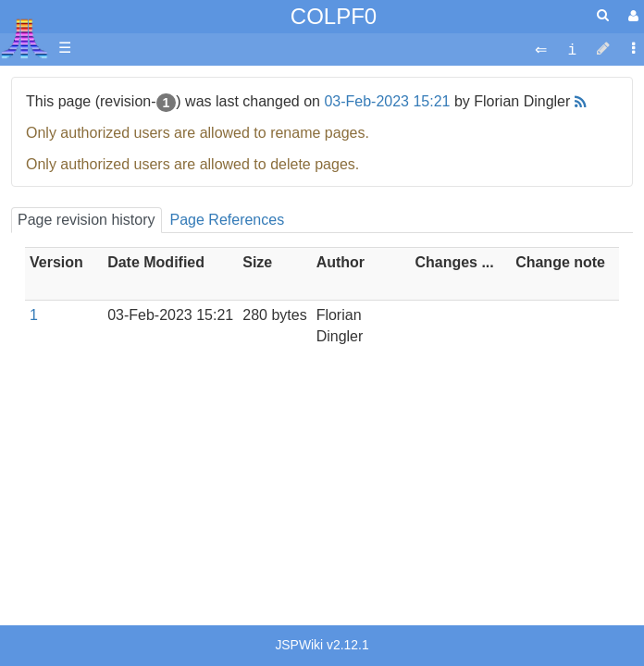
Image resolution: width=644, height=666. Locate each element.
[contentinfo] (572, 49)
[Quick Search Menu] (603, 15)
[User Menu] (631, 16)
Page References (228, 220)
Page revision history (87, 220)
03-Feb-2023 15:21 (387, 101)
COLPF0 (334, 16)
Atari (25, 38)
